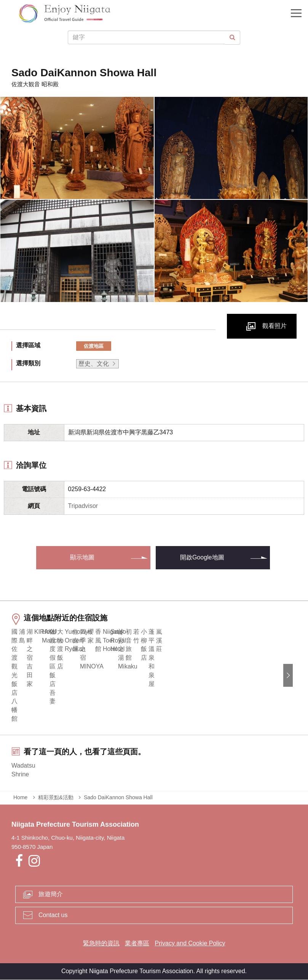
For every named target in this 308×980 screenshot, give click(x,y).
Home (20, 798)
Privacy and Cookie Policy (190, 944)
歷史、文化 (94, 364)
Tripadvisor (83, 506)
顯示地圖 (82, 557)
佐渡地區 (94, 346)
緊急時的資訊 (101, 944)
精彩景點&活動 (56, 798)
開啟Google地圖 (202, 557)
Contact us (53, 915)
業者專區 (137, 944)
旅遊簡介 (51, 895)
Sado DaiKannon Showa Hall (118, 798)
